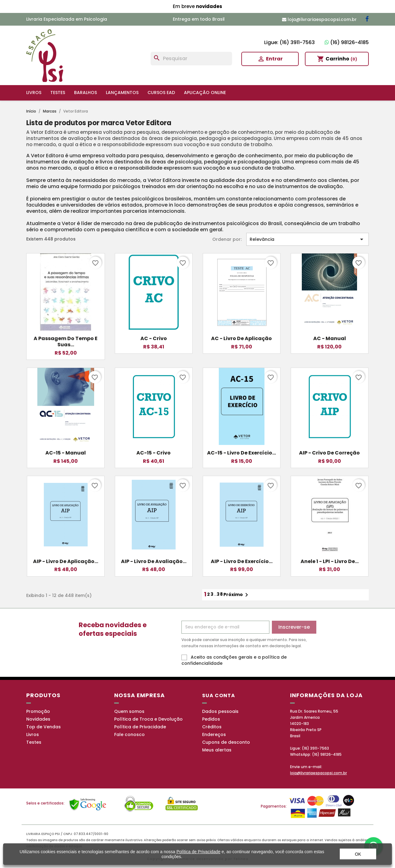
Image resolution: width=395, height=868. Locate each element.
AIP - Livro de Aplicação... (66, 561)
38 (220, 594)
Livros (34, 93)
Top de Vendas (44, 727)
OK (358, 857)
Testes (58, 93)
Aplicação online (205, 93)
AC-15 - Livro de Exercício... (241, 453)
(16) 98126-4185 (347, 42)
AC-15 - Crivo (154, 453)
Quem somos (129, 711)
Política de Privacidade (140, 727)
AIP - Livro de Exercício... (242, 561)
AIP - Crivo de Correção (329, 453)
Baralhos (85, 93)
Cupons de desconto (226, 742)
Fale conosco (129, 734)
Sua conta (219, 695)
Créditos (212, 727)
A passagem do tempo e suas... (66, 341)
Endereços (214, 734)
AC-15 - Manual (66, 453)
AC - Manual (330, 338)
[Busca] (191, 59)
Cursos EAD (161, 93)
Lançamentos (122, 93)
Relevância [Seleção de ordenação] (308, 239)
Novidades (38, 719)
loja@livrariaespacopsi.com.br (318, 773)
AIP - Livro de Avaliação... (154, 561)
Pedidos (211, 719)
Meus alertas (217, 750)
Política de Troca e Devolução (148, 719)
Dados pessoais (220, 711)
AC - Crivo (154, 338)
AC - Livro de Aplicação (241, 338)
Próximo (237, 595)
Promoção (38, 711)
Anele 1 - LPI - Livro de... (330, 561)
